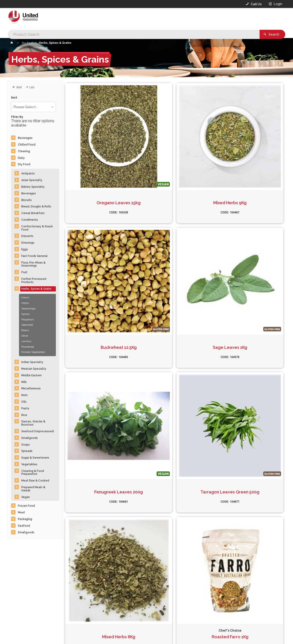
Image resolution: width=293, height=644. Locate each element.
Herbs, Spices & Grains (36, 289)
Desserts (27, 236)
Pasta (25, 408)
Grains (25, 297)
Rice (24, 415)
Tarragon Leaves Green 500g (146, 248)
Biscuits (27, 200)
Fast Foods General (34, 256)
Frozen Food (26, 506)
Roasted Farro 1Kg (258, 246)
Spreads (27, 451)
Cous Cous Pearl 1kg (146, 341)
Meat (21, 512)
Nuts (24, 395)
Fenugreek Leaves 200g (91, 248)
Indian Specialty (32, 362)
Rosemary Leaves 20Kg (91, 343)
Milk (24, 382)
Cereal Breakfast (33, 213)
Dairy (21, 158)
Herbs (25, 303)
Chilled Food (27, 145)
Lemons (26, 341)
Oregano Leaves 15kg (91, 151)
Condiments (30, 220)
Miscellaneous (31, 388)
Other (25, 336)
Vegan (26, 497)
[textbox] (139, 18)
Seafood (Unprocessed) (38, 431)
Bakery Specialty (33, 187)
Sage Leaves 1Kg (258, 151)
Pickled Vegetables (33, 352)
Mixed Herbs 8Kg (202, 246)
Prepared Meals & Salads (33, 489)
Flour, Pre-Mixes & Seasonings (33, 264)
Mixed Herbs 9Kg (146, 151)
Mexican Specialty (34, 369)
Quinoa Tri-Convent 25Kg (202, 343)
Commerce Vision (34, 633)
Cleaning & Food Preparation (33, 473)
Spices (25, 314)
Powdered (28, 347)
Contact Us (20, 613)
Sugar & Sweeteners (35, 458)
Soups (26, 445)
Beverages (25, 138)
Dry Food (24, 164)
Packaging (25, 519)
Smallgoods (30, 438)
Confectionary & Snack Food (37, 228)
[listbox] (33, 107)
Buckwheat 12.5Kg (202, 151)
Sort (14, 98)
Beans (25, 330)
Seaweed (27, 325)
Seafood (24, 526)
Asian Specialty (32, 180)
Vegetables (29, 464)
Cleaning (24, 151)
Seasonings (28, 308)
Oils (24, 402)
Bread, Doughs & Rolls (36, 206)
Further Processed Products (34, 281)
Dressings (28, 243)
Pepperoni (28, 319)
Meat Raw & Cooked (35, 481)
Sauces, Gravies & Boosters (33, 423)
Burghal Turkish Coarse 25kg (258, 343)
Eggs (25, 249)
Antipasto (28, 173)
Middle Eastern (31, 375)
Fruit (24, 272)
